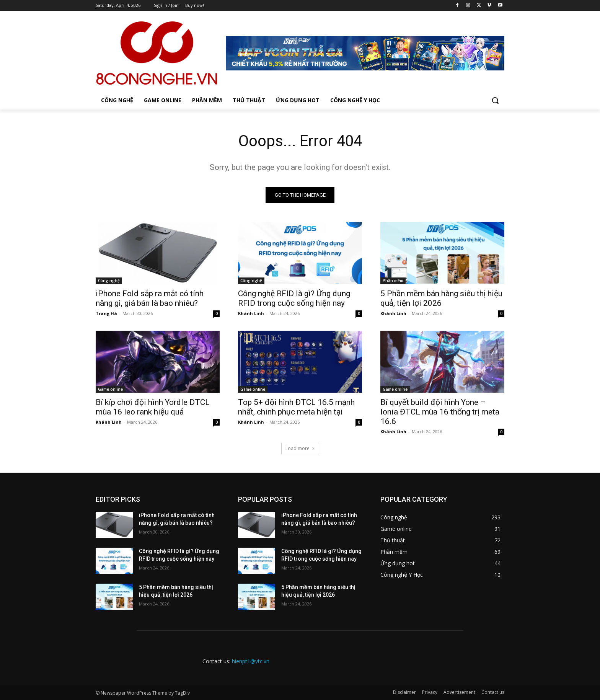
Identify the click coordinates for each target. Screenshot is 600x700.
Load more (300, 448)
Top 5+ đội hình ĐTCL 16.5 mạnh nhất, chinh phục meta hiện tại (296, 407)
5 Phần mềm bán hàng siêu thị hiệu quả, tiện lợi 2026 (441, 298)
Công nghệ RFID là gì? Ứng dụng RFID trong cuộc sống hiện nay (294, 298)
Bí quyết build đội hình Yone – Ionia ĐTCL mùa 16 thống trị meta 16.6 (440, 412)
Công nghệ (109, 281)
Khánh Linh (251, 313)
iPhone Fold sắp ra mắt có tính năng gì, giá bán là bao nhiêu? (150, 298)
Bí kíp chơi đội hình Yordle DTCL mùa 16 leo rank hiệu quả (153, 407)
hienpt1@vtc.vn (251, 661)
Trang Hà (106, 313)
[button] (495, 100)
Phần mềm (393, 281)
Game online (110, 389)
